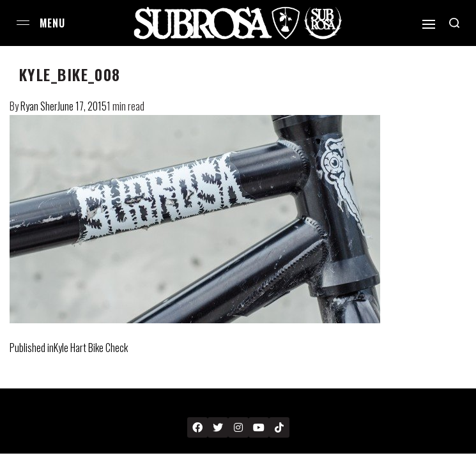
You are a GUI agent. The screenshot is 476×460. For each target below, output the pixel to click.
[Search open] (454, 23)
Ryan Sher (39, 106)
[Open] (429, 24)
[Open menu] (23, 23)
